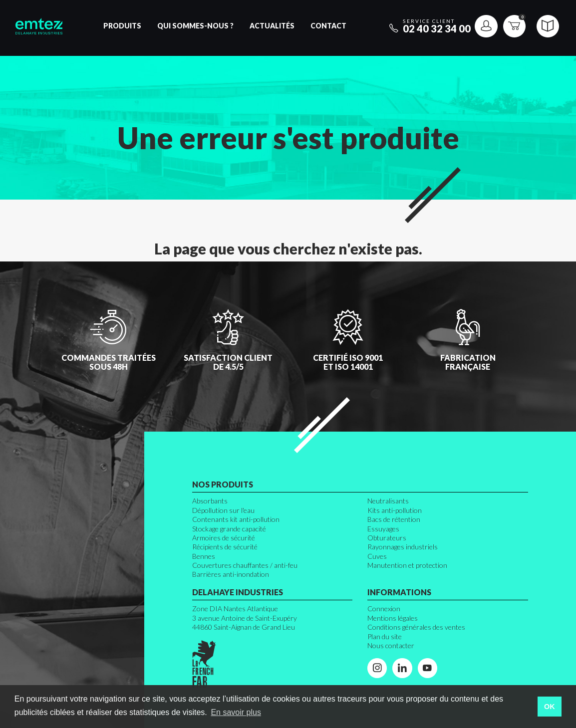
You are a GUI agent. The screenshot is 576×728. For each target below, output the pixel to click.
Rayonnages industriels (403, 547)
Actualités (272, 26)
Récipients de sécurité (225, 547)
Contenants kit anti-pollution (236, 519)
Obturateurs (387, 538)
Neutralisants (388, 501)
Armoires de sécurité (224, 538)
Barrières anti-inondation (231, 574)
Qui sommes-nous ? (195, 26)
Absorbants (210, 501)
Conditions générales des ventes (416, 627)
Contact (328, 26)
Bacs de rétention (394, 519)
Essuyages (383, 529)
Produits (122, 26)
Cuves (377, 556)
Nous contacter (391, 645)
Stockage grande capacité (229, 529)
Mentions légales (393, 618)
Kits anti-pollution (395, 510)
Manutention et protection (407, 565)
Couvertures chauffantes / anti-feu (245, 565)
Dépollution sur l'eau (223, 510)
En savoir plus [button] (236, 712)
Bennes (204, 556)
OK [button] (550, 707)
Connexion (384, 608)
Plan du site (385, 636)
